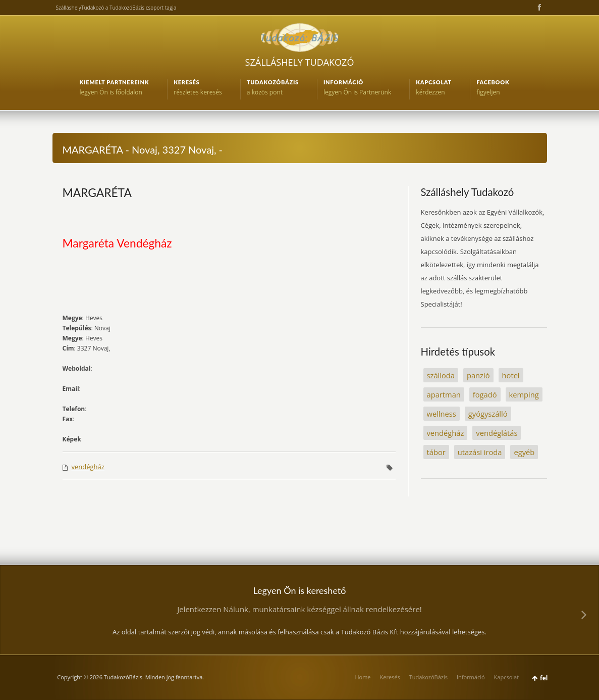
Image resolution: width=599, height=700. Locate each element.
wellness (442, 414)
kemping (524, 394)
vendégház (88, 467)
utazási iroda (480, 452)
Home (363, 677)
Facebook (538, 8)
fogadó (485, 394)
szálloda (441, 375)
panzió (478, 375)
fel (544, 678)
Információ (471, 677)
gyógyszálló (488, 414)
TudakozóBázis (428, 677)
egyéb (524, 452)
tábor (436, 452)
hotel (511, 375)
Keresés (390, 677)
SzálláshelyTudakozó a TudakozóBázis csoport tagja (116, 8)
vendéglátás (497, 433)
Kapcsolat (507, 677)
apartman (444, 394)
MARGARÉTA (97, 192)
